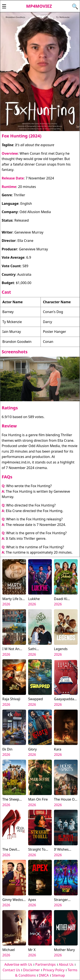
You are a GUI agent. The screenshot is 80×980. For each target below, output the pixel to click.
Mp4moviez (39, 6)
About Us (66, 964)
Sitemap (58, 975)
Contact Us (11, 970)
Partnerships (45, 964)
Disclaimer (31, 970)
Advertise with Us (18, 964)
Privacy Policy (54, 970)
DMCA (44, 975)
